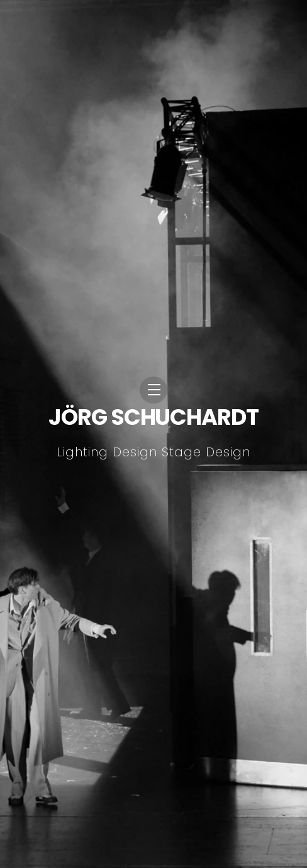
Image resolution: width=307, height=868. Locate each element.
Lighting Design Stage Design (153, 452)
